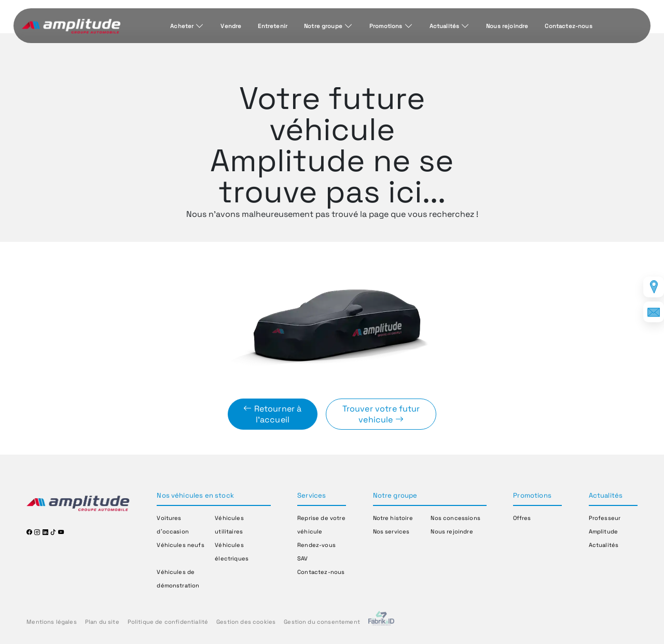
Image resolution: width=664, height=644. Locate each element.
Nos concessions (455, 518)
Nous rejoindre (507, 26)
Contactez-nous (568, 26)
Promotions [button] (532, 495)
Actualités (445, 26)
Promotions (386, 26)
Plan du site (102, 622)
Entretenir (273, 26)
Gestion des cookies (246, 622)
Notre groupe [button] (395, 495)
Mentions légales (52, 622)
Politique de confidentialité (168, 622)
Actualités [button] (606, 495)
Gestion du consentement (322, 622)
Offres (522, 518)
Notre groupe (323, 26)
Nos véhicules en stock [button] (195, 495)
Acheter (182, 26)
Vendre (231, 26)
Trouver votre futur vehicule (381, 414)
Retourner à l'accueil (272, 414)
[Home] (71, 26)
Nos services (391, 531)
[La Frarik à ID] (381, 622)
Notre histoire (393, 518)
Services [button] (312, 495)
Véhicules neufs (180, 545)
